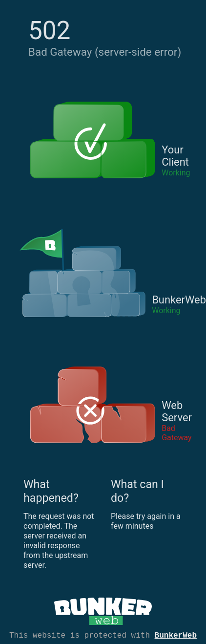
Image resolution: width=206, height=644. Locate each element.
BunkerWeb (176, 635)
